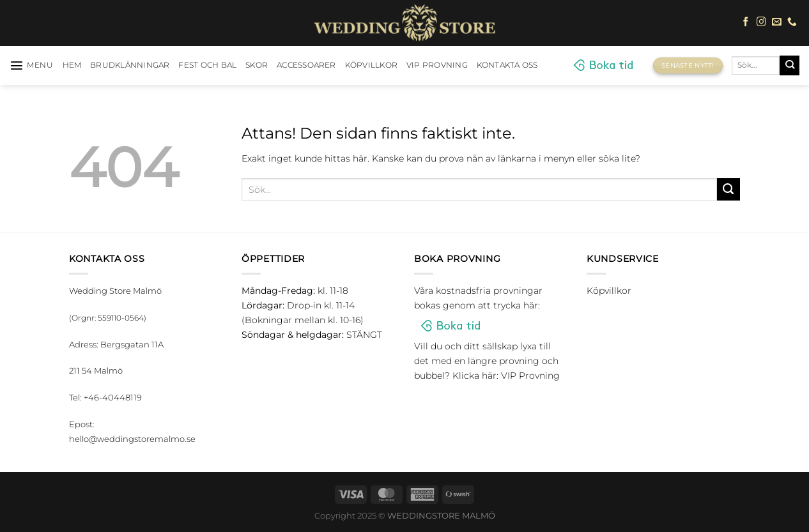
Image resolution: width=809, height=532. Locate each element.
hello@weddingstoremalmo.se (132, 439)
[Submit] (790, 65)
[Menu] (32, 65)
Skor (257, 65)
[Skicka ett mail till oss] (777, 22)
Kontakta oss (507, 65)
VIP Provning (437, 65)
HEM (72, 65)
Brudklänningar (130, 65)
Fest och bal (207, 65)
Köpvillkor (371, 65)
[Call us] (792, 22)
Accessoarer (306, 65)
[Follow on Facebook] (746, 22)
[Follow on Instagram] (761, 22)
